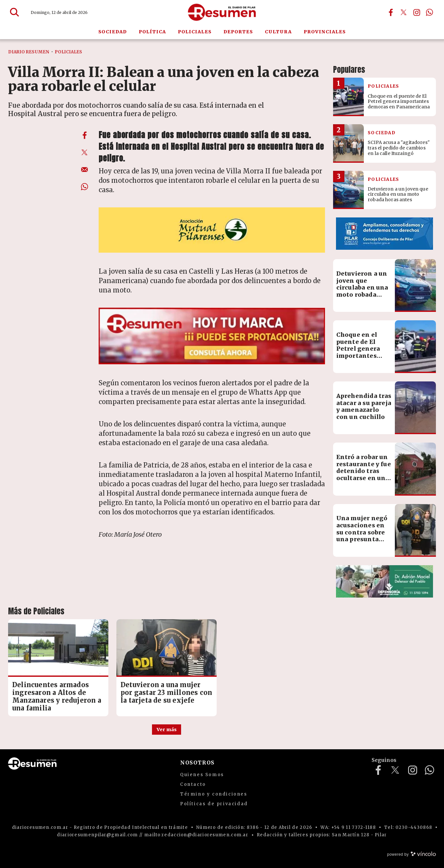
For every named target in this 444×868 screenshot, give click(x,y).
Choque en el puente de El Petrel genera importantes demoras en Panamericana (359, 352)
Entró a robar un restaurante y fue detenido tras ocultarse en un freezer (364, 471)
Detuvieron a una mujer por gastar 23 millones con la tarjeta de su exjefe (166, 692)
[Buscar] (15, 12)
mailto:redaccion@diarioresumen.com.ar (196, 835)
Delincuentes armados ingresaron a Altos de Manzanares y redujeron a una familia (57, 696)
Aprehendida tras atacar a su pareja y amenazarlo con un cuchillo (364, 406)
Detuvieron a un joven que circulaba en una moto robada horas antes (362, 287)
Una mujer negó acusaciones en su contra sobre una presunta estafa (362, 532)
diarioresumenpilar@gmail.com (97, 835)
